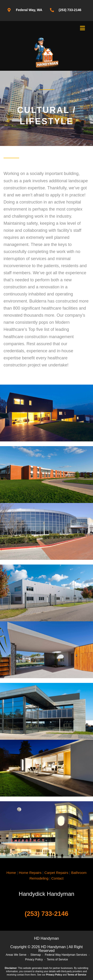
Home (11, 873)
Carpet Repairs (56, 873)
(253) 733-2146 (46, 914)
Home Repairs (30, 873)
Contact (58, 878)
